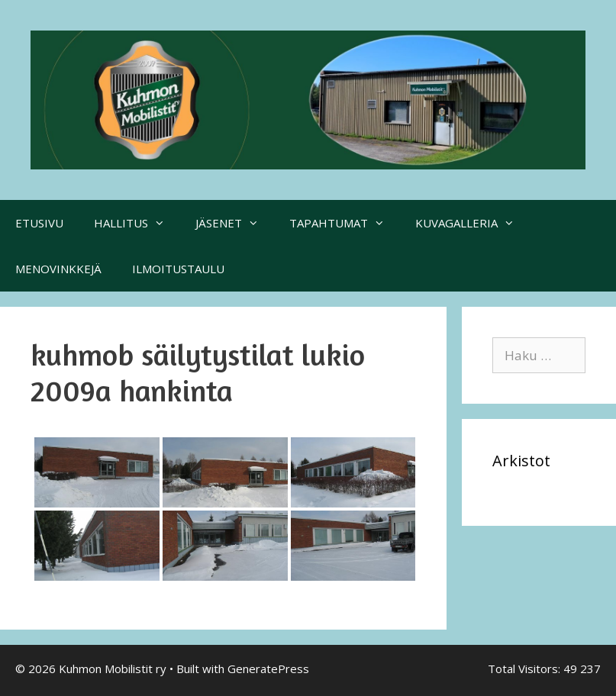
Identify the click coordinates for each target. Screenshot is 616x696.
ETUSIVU (39, 223)
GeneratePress (268, 669)
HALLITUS (137, 223)
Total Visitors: (526, 669)
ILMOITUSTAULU (178, 269)
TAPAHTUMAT (345, 223)
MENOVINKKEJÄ (58, 269)
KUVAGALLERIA (472, 223)
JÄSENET (235, 223)
